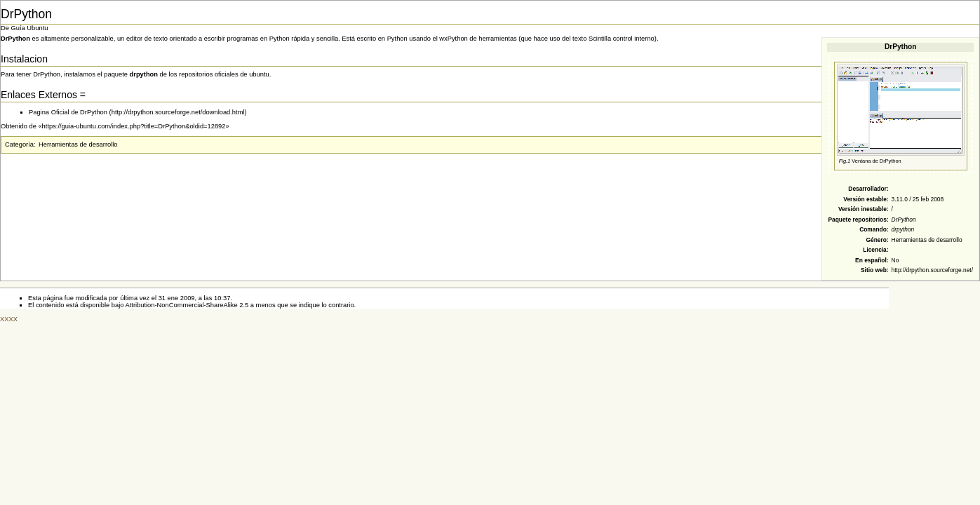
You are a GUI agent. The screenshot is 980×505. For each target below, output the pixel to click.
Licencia (875, 250)
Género (876, 240)
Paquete (839, 220)
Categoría (19, 144)
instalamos (80, 74)
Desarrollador (867, 189)
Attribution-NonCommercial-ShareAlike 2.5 (187, 305)
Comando (873, 229)
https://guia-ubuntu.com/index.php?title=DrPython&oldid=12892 (134, 126)
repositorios (869, 220)
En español (871, 260)
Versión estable (865, 199)
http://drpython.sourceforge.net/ (932, 270)
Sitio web (874, 270)
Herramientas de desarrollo (927, 240)
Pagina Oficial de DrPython (68, 112)
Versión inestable (862, 209)
